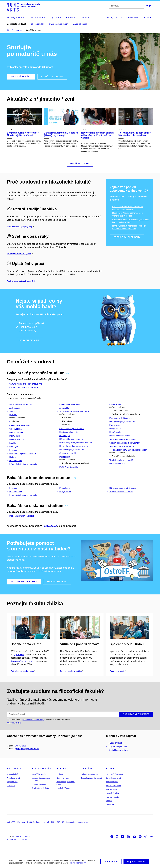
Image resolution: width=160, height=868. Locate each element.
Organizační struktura (114, 774)
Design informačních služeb (22, 516)
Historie (13, 457)
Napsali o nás (12, 782)
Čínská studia (15, 429)
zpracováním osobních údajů (33, 720)
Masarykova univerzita (22, 836)
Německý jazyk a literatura (71, 439)
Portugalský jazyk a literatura (122, 422)
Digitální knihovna (34, 822)
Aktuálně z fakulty (14, 778)
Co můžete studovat (16, 24)
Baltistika (13, 415)
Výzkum (61, 768)
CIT (58, 822)
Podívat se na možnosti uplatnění (21, 281)
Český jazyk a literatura (20, 425)
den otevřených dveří (22, 661)
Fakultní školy (111, 789)
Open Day (19, 655)
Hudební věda (16, 461)
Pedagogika (65, 457)
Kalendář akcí (12, 774)
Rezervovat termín (117, 671)
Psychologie (115, 425)
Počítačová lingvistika (69, 467)
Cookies (24, 839)
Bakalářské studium (39, 774)
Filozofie (13, 450)
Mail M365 (11, 822)
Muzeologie (64, 436)
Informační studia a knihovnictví (23, 464)
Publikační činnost (64, 788)
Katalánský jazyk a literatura (72, 429)
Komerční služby (112, 793)
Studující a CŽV (114, 18)
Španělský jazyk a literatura (122, 446)
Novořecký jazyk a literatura (72, 450)
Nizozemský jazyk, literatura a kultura (76, 443)
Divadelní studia (16, 439)
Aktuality (14, 768)
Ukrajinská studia (117, 464)
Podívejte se (50, 526)
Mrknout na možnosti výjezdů (19, 254)
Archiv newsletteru (14, 723)
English (149, 6)
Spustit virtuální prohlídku (71, 671)
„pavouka (11, 571)
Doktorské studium (39, 784)
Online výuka (83, 822)
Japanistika (64, 408)
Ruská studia (115, 432)
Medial (46, 822)
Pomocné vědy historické (120, 418)
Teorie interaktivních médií (121, 460)
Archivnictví (14, 411)
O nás (110, 768)
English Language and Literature (24, 387)
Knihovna (21, 822)
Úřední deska (111, 804)
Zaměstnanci (133, 18)
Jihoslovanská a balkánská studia (74, 411)
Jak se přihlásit (37, 24)
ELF (53, 822)
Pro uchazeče (41, 768)
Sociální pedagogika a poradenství (125, 443)
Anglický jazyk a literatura (21, 404)
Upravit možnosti (78, 864)
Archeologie (15, 408)
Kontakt (109, 801)
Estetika (13, 443)
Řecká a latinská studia (120, 436)
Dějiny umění (15, 436)
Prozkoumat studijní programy (19, 227)
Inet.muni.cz (71, 822)
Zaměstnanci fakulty (114, 778)
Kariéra (87, 768)
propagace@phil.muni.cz (27, 749)
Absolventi (148, 18)
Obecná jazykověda (68, 453)
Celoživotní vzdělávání (40, 788)
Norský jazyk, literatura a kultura (74, 446)
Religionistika (115, 429)
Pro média (11, 786)
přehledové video (15, 560)
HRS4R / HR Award (114, 786)
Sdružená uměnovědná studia (123, 439)
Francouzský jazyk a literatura (23, 454)
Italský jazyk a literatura (70, 404)
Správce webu (12, 839)
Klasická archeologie (69, 432)
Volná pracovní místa (89, 774)
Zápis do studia (80, 24)
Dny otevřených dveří (118, 746)
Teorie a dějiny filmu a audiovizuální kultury (128, 450)
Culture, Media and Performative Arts (26, 384)
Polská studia (115, 404)
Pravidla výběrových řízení (91, 778)
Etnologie (14, 447)
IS (63, 822)
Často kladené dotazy (59, 24)
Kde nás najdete (112, 797)
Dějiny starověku (17, 432)
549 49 (21, 746)
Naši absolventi (112, 782)
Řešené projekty (63, 778)
